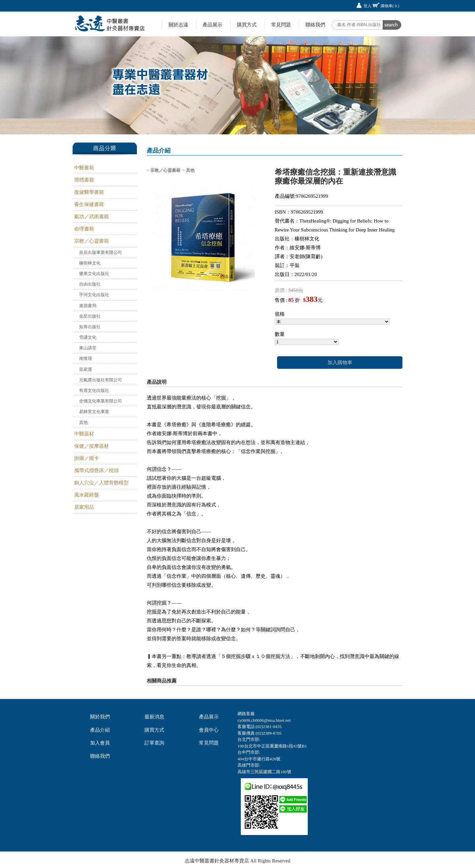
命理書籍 (84, 229)
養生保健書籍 (89, 204)
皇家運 (86, 369)
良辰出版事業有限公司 (101, 252)
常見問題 (281, 25)
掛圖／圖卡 (87, 458)
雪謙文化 (88, 337)
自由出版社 (90, 284)
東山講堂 (88, 348)
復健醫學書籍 (89, 192)
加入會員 (100, 743)
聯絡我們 (315, 25)
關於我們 (100, 717)
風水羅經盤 (87, 495)
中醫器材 (84, 434)
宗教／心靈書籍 (92, 241)
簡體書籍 (84, 180)
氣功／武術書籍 (92, 217)
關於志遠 (178, 25)
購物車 (390, 6)
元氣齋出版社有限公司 (101, 380)
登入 (367, 6)
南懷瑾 (86, 358)
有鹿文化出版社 (94, 390)
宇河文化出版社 (94, 295)
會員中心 (209, 730)
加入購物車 (340, 363)
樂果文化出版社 (94, 274)
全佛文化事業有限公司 (101, 401)
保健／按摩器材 (92, 446)
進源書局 (88, 306)
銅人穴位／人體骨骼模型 (101, 483)
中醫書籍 (84, 168)
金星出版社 (90, 316)
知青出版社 (90, 327)
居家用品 (84, 507)
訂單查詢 (154, 743)
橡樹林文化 (90, 263)
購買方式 (247, 25)
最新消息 (154, 717)
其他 (83, 422)
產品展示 (212, 25)
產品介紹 (100, 730)
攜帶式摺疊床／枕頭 (96, 470)
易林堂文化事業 (94, 412)
